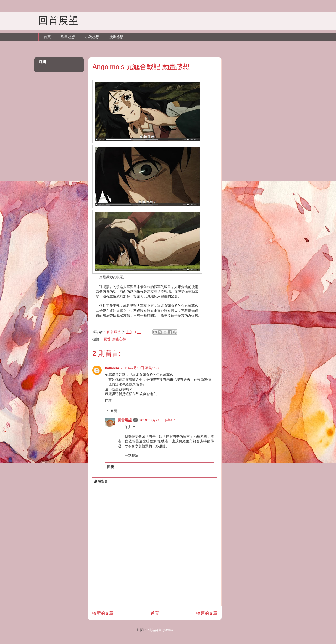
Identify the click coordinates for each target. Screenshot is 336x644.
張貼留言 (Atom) (161, 630)
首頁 (47, 37)
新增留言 (101, 481)
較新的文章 (103, 613)
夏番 (107, 339)
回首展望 (58, 20)
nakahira (112, 368)
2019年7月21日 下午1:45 (158, 420)
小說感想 (92, 37)
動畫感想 (68, 37)
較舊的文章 (207, 613)
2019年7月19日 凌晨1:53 (140, 368)
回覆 (108, 401)
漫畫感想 (116, 37)
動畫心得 (119, 339)
